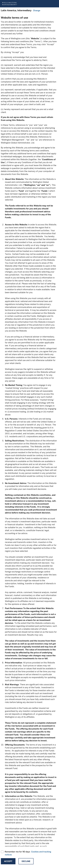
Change (37, 11)
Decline (26, 861)
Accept (8, 861)
